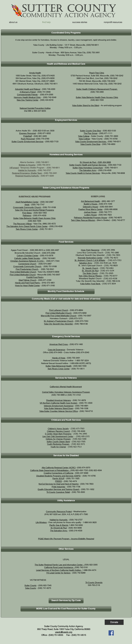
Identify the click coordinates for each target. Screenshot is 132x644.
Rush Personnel (28, 139)
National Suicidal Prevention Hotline (35, 108)
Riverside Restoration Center (90, 258)
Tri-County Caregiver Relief (58, 492)
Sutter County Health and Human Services (88, 165)
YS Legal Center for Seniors (58, 573)
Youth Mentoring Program (58, 444)
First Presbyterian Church (27, 269)
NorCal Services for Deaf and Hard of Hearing (59, 484)
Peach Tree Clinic (97, 73)
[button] (113, 22)
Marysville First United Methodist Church (59, 316)
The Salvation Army (88, 170)
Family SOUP (58, 478)
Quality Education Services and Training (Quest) (59, 489)
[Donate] (114, 622)
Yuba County (31, 588)
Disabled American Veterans (59, 400)
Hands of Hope (59, 358)
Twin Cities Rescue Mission (83, 220)
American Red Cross (59, 344)
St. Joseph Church (90, 268)
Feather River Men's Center (91, 209)
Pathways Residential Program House (90, 218)
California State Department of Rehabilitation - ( (51, 470)
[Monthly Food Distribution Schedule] (66, 291)
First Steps (27, 213)
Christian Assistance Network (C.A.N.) (27, 261)
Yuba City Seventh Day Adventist (58, 324)
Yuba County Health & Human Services (83, 173)
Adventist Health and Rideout (28, 89)
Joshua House (90, 212)
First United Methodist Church (23, 272)
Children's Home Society (58, 429)
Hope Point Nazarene (90, 250)
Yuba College (84, 136)
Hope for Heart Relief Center (27, 286)
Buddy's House (90, 204)
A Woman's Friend (28, 92)
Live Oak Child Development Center (58, 437)
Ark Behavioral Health (90, 201)
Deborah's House (90, 207)
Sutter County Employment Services (28, 142)
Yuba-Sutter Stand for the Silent (86, 105)
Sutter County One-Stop (91, 131)
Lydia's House (91, 215)
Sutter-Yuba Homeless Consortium (88, 168)
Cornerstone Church (27, 264)
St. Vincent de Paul (90, 271)
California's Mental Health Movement (66, 387)
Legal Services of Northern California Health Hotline (58, 570)
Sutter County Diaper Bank (58, 442)
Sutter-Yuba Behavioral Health (59, 366)
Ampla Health (35, 73)
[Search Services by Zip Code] (66, 601)
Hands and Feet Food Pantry (28, 283)
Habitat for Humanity (27, 170)
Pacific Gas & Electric (59, 525)
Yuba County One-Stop (90, 144)
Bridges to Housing (27, 165)
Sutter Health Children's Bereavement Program (97, 89)
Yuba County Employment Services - (91, 142)
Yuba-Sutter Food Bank (90, 284)
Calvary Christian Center (28, 256)
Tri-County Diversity (94, 582)
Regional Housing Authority (27, 176)
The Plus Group (91, 133)
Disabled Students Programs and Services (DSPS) (59, 476)
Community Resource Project (59, 511)
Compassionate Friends (27, 95)
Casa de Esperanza (56, 350)
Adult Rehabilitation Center (27, 202)
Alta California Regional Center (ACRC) (59, 468)
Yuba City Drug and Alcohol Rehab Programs (34, 210)
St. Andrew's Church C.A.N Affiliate (90, 260)
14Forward (14, 168)
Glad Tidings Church (28, 280)
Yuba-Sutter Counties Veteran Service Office (59, 411)
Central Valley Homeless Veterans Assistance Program (66, 392)
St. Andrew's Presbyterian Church (59, 321)
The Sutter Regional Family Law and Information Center (59, 565)
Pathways (27, 215)
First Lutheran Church (59, 310)
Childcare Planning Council (59, 431)
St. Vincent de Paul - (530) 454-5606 (95, 162)
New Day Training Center (28, 100)
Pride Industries (58, 487)
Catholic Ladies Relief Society (27, 258)
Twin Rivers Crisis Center (27, 229)
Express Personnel (28, 133)
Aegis (27, 205)
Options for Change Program (58, 439)
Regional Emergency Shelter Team (27, 173)
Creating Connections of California (58, 473)
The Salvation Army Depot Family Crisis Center (27, 226)
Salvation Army (86, 263)
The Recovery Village (22, 224)
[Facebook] (111, 633)
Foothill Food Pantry (35, 277)
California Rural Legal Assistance (59, 567)
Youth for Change (58, 447)
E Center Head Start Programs (58, 434)
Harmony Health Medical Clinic (27, 97)
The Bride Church (90, 273)
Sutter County (31, 585)
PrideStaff (28, 136)
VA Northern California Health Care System (59, 403)
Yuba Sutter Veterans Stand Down (59, 408)
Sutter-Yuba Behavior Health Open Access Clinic (97, 97)
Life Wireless (41, 522)
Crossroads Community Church (27, 207)
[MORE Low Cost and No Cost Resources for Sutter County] (66, 609)
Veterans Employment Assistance (59, 406)
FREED (59, 481)
